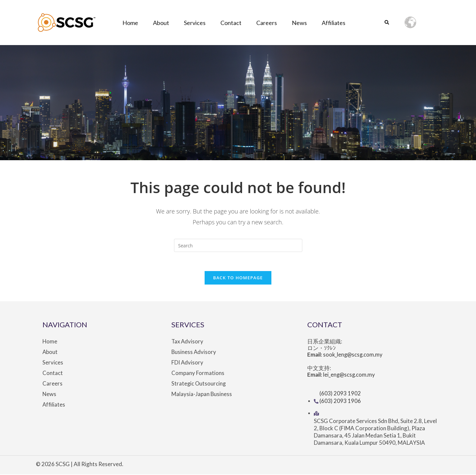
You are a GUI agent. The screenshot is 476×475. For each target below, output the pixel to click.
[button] (387, 23)
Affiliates (334, 23)
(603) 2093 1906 (340, 401)
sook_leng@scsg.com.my (354, 356)
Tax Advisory (188, 342)
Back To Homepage (238, 279)
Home (130, 23)
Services (195, 23)
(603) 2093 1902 (340, 394)
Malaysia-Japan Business (202, 395)
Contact (231, 23)
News (299, 23)
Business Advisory (194, 353)
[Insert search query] (238, 245)
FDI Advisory (188, 363)
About (161, 23)
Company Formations (198, 374)
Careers (267, 23)
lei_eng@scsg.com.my (350, 376)
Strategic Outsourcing (199, 385)
